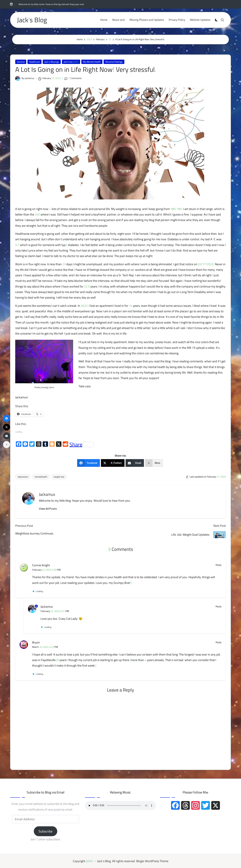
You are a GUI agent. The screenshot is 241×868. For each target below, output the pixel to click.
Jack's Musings (52, 62)
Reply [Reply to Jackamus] (218, 606)
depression (23, 477)
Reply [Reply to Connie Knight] (218, 565)
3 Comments (73, 78)
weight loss (59, 477)
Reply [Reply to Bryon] (218, 642)
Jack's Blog (32, 20)
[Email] (135, 463)
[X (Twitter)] (113, 463)
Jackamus (47, 494)
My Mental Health (92, 62)
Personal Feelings (114, 62)
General (21, 62)
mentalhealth (41, 477)
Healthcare (34, 62)
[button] (48, 509)
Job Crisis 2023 (71, 62)
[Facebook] (89, 463)
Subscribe (45, 831)
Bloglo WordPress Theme (152, 861)
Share (82, 444)
